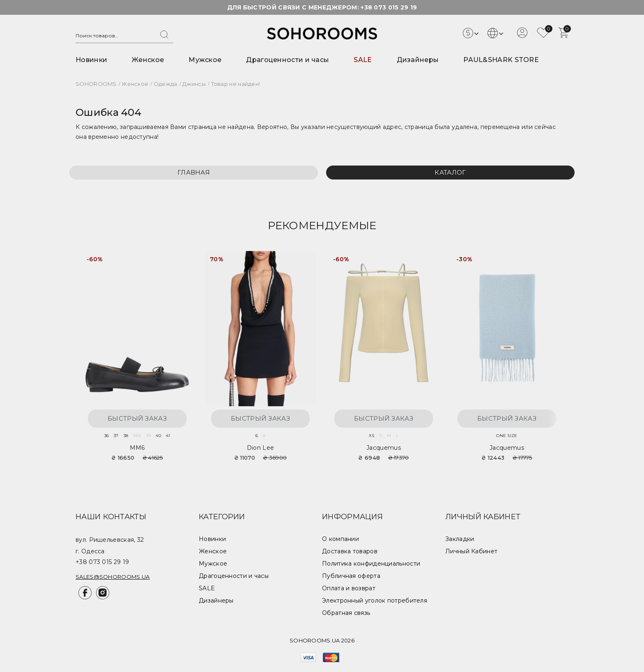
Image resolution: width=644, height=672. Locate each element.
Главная (194, 172)
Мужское (205, 60)
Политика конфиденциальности (371, 564)
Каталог (450, 172)
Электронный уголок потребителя (375, 601)
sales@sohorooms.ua (113, 577)
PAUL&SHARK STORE (501, 60)
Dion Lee (260, 448)
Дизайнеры (418, 60)
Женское (148, 60)
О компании (340, 539)
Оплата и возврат (349, 588)
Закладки (460, 539)
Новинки (91, 60)
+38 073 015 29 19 (389, 7)
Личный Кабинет (471, 551)
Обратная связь (346, 613)
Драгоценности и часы (287, 60)
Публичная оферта (351, 576)
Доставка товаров (350, 551)
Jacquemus (384, 448)
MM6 (137, 448)
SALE (363, 60)
